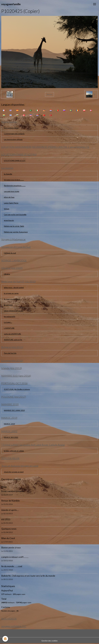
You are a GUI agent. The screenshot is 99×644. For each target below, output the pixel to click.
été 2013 (6, 519)
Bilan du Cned (8, 538)
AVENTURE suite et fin (13, 340)
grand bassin (9, 220)
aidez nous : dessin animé (14, 287)
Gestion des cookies (49, 641)
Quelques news (9, 529)
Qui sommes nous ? (12, 128)
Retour (49, 94)
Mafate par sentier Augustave (16, 232)
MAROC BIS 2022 (11, 437)
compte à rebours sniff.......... (15, 557)
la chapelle (8, 174)
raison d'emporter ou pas (14, 311)
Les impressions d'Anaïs (13, 139)
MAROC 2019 (9, 424)
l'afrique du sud (10, 253)
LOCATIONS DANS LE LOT (15, 160)
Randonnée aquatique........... (15, 186)
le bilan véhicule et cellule (14, 451)
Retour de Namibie (10, 501)
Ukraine (7, 274)
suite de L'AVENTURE (12, 334)
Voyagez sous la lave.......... (14, 180)
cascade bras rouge (12, 191)
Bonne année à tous (11, 548)
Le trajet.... (8, 322)
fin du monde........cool (12, 566)
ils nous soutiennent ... (13, 299)
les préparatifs (10, 316)
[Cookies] (5, 639)
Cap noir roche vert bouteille (15, 215)
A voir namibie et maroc (13, 491)
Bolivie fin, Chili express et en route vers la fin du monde (28, 576)
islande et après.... (10, 510)
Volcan (7, 209)
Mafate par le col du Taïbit (14, 226)
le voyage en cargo (11, 293)
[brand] (11, 4)
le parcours (8, 305)
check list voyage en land (14, 472)
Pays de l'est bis (10, 353)
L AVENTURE (9, 328)
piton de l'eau (9, 197)
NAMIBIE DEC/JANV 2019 (14, 410)
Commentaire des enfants (14, 134)
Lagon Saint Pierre (11, 203)
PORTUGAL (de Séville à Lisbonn (17, 389)
